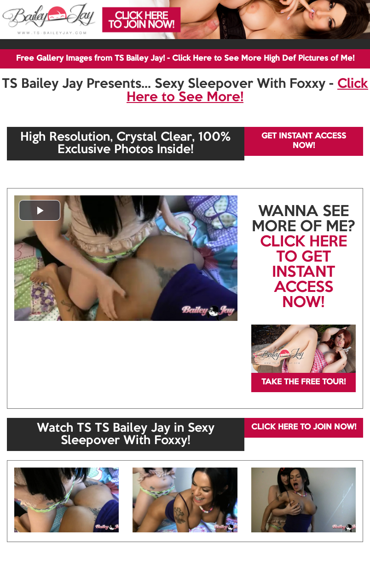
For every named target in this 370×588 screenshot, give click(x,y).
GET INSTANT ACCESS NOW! (304, 141)
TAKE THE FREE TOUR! (304, 382)
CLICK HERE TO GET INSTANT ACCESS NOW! (304, 273)
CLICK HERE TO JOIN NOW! (304, 427)
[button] (40, 210)
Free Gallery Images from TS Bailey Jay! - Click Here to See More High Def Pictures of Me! (185, 59)
